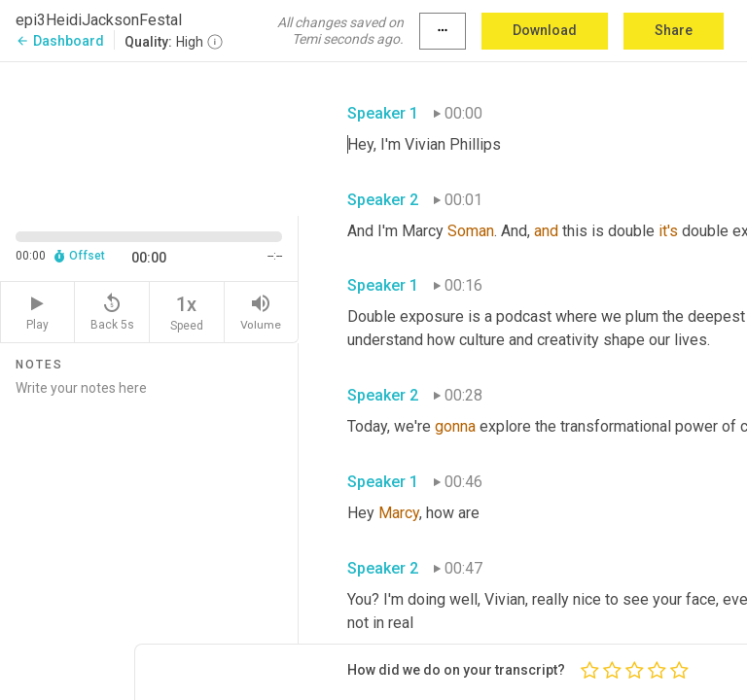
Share (674, 30)
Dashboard (60, 41)
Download (545, 30)
